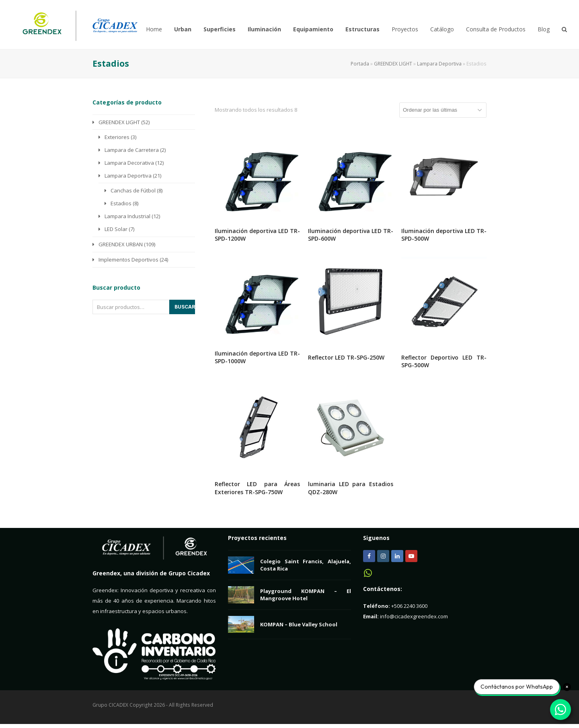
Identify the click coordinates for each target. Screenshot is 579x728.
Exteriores (117, 137)
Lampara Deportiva (439, 64)
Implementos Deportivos (128, 260)
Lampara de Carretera (132, 150)
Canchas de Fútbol (133, 190)
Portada (360, 64)
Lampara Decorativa (129, 163)
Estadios (121, 203)
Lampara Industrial (127, 216)
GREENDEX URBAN (121, 244)
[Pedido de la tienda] (443, 110)
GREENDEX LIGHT (393, 64)
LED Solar (116, 229)
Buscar (185, 307)
